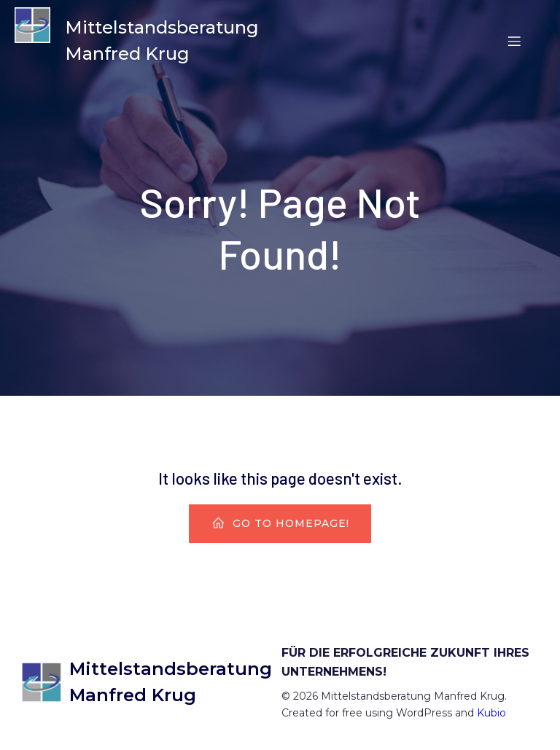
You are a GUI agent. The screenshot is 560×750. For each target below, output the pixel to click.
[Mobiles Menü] (514, 41)
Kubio (491, 713)
